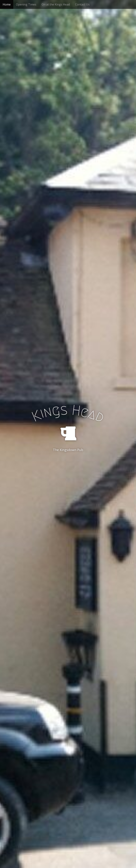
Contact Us (82, 4)
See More (68, 464)
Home (7, 4)
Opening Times (26, 4)
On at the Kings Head (56, 4)
